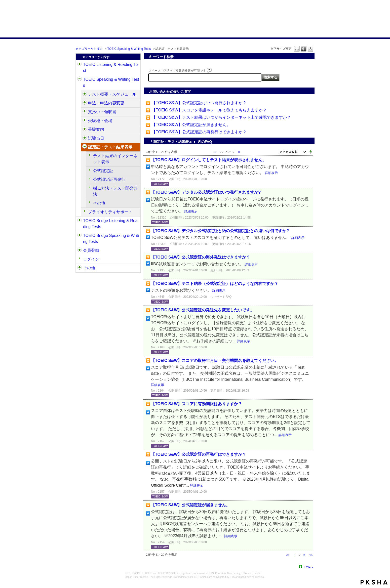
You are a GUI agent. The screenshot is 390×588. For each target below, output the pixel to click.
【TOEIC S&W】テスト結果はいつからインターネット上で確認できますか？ (221, 117)
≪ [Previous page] (288, 555)
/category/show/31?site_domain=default (80, 65)
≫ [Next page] (311, 555)
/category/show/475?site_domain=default (85, 103)
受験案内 (96, 129)
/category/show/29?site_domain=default (80, 250)
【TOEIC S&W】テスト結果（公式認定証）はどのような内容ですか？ (215, 284)
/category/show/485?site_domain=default (85, 112)
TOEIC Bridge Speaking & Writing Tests (111, 239)
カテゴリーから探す (89, 49)
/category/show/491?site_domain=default (85, 130)
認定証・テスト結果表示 (110, 147)
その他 (99, 203)
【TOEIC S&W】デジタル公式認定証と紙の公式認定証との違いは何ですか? (220, 231)
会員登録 (91, 250)
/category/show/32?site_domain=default (80, 79)
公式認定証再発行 (109, 179)
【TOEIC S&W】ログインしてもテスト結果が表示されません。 (209, 160)
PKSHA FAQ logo (374, 582)
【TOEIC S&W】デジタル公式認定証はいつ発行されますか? (206, 192)
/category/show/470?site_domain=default (85, 94)
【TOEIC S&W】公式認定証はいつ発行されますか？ (199, 103)
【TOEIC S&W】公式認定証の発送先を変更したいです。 (203, 310)
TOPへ (309, 567)
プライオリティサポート (110, 212)
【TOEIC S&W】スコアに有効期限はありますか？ (197, 404)
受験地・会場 (100, 121)
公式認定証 (103, 171)
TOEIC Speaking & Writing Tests (129, 49)
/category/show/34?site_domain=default (80, 236)
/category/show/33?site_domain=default (80, 221)
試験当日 (96, 138)
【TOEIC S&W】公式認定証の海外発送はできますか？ (201, 257)
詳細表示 (271, 173)
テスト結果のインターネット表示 (115, 159)
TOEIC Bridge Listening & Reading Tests (110, 224)
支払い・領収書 (102, 112)
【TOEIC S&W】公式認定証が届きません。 (191, 125)
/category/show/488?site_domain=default (85, 121)
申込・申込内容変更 (106, 103)
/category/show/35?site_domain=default (80, 268)
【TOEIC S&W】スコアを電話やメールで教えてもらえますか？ (209, 110)
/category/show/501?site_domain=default (85, 147)
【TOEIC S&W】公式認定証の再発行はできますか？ (199, 132)
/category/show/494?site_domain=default (85, 138)
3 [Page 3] (304, 555)
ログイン (91, 259)
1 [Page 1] (295, 555)
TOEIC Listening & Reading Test (110, 68)
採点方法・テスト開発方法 (115, 191)
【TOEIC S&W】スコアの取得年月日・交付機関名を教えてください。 (215, 361)
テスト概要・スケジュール (112, 94)
